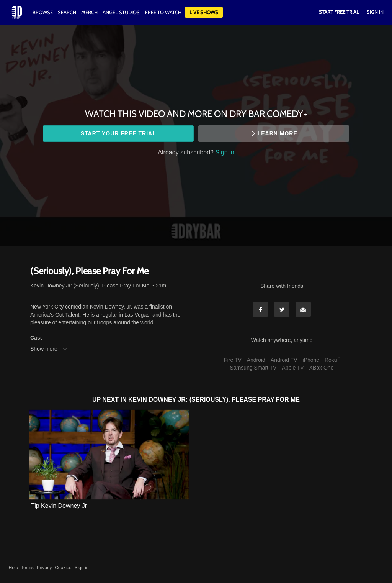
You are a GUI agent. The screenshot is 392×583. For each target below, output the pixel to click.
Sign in (225, 152)
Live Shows (204, 12)
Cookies (63, 568)
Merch (89, 12)
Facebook (260, 309)
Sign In (375, 12)
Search (68, 12)
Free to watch (163, 12)
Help (14, 568)
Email (303, 309)
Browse (43, 12)
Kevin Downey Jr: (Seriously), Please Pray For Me (90, 286)
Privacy (44, 568)
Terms (27, 568)
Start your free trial (118, 133)
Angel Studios (121, 12)
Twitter (282, 309)
